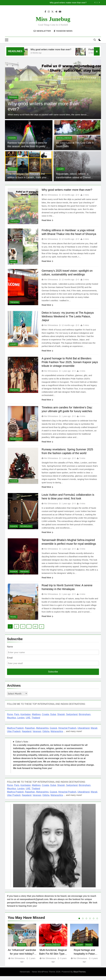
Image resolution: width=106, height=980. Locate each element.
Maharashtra (42, 732)
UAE (28, 721)
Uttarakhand (84, 732)
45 (35, 630)
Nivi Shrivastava (51, 195)
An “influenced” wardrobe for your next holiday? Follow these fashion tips (22, 958)
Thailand (36, 721)
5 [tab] (94, 922)
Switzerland (72, 718)
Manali (94, 732)
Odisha (46, 735)
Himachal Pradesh (67, 732)
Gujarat (53, 732)
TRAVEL (13, 262)
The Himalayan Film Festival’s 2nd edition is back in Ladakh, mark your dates (27, 178)
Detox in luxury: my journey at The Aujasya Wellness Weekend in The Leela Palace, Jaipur (68, 317)
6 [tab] (97, 922)
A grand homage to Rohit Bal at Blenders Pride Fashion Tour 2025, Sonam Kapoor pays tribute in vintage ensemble (70, 362)
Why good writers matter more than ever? (68, 3)
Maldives (36, 718)
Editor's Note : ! (54, 759)
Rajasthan (30, 732)
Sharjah (61, 718)
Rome (10, 718)
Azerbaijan (26, 718)
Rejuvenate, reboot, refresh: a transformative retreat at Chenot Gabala (73, 178)
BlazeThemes (79, 976)
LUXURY (60, 169)
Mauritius (12, 721)
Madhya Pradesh (15, 732)
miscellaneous (64, 138)
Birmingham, (85, 718)
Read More (47, 220)
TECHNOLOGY (16, 439)
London (21, 721)
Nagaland (27, 735)
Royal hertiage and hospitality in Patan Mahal (84, 958)
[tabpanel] (22, 947)
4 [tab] (90, 922)
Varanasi (37, 735)
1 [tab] (79, 922)
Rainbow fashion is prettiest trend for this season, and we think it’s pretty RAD (27, 146)
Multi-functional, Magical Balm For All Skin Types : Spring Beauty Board (53, 958)
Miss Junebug (53, 19)
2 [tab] (83, 922)
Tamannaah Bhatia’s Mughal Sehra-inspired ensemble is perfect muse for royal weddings (69, 544)
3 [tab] (86, 922)
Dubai (53, 718)
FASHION (12, 138)
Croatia (46, 718)
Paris (17, 718)
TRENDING (13, 97)
